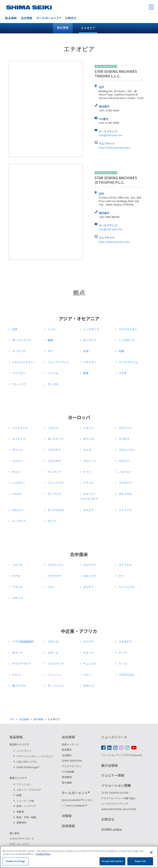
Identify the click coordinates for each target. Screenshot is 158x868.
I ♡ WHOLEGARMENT (74, 806)
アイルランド (20, 428)
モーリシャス (56, 686)
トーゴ (123, 664)
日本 (15, 329)
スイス (87, 450)
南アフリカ (19, 686)
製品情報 (11, 18)
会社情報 (27, 18)
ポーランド (54, 494)
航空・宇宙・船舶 (25, 817)
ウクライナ (125, 428)
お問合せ (71, 18)
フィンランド (56, 483)
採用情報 (68, 826)
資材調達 (67, 777)
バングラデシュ (128, 362)
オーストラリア (21, 340)
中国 (121, 351)
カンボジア (90, 340)
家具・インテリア (25, 806)
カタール (53, 653)
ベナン (87, 675)
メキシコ (17, 598)
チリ (121, 576)
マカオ (123, 373)
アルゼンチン (56, 565)
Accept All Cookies (112, 861)
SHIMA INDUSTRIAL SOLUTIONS (119, 809)
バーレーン (54, 675)
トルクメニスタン (23, 362)
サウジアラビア (21, 664)
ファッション (22, 784)
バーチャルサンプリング (115, 803)
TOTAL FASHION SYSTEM (115, 793)
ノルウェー (125, 472)
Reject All (140, 861)
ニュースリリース (114, 737)
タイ (50, 351)
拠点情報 (38, 719)
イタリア (88, 428)
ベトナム (53, 373)
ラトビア (88, 510)
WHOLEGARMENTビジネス (77, 800)
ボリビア (88, 587)
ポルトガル (125, 494)
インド (52, 329)
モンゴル (53, 384)
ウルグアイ (90, 565)
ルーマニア (19, 521)
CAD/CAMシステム (25, 762)
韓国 (50, 340)
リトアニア (125, 510)
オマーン (17, 653)
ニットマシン (22, 751)
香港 (86, 373)
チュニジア (90, 664)
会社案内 (67, 755)
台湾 (86, 351)
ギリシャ (17, 450)
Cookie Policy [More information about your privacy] (43, 854)
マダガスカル (127, 675)
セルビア (124, 461)
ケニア (123, 653)
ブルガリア (125, 483)
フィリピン (19, 373)
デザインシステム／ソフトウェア (34, 756)
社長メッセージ (70, 744)
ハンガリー (19, 483)
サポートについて (19, 844)
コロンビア (90, 576)
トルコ (16, 675)
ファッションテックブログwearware (122, 755)
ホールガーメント (49, 18)
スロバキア (54, 461)
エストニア (19, 439)
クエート (88, 653)
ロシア (52, 521)
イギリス (53, 428)
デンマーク (54, 472)
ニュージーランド (58, 362)
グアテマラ (54, 576)
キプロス (124, 439)
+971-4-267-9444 (109, 110)
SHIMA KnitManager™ (27, 767)
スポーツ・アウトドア (27, 790)
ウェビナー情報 (113, 775)
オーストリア (56, 439)
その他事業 (68, 772)
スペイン (17, 461)
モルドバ (17, 510)
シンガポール (127, 340)
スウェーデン (127, 450)
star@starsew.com (110, 135)
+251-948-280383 (109, 217)
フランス (88, 483)
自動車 (19, 812)
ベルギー (17, 494)
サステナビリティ (71, 766)
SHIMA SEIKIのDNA (72, 760)
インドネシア (91, 329)
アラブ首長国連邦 (23, 642)
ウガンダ (53, 642)
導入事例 (14, 833)
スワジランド (56, 664)
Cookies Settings (16, 861)
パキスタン (90, 362)
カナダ (16, 576)
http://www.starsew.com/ (114, 147)
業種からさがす (18, 778)
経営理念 (67, 750)
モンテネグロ (56, 510)
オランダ (88, 439)
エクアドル (125, 565)
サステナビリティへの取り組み (118, 798)
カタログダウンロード (22, 838)
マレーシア (19, 384)
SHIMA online (112, 829)
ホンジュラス (127, 587)
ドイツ (87, 472)
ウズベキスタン (128, 329)
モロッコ (88, 686)
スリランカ (19, 351)
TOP (12, 719)
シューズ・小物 (24, 801)
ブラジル (17, 587)
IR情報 (67, 816)
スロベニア (90, 461)
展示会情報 (109, 765)
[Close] (151, 852)
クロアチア (54, 450)
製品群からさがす (19, 744)
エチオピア (88, 28)
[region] (79, 857)
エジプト (88, 642)
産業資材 (20, 822)
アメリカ (17, 565)
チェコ (16, 472)
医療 (17, 795)
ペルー (52, 587)
